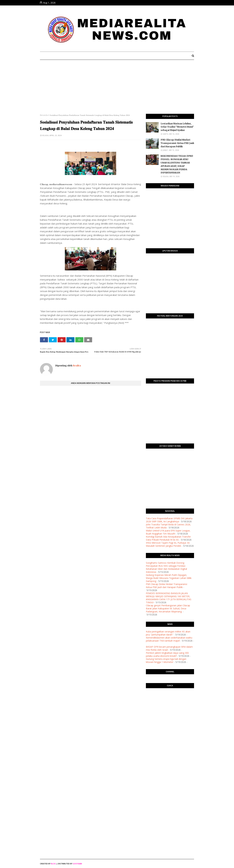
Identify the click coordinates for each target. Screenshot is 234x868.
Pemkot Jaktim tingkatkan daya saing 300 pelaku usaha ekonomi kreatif (167, 654)
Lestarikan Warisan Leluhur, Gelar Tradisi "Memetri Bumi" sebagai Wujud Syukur (177, 127)
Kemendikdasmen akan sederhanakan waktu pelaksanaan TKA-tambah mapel (169, 639)
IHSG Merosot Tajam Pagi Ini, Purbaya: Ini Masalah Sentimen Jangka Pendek (168, 544)
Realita (77, 366)
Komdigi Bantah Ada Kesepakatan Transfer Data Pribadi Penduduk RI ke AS (168, 538)
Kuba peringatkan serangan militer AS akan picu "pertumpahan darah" (168, 633)
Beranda (44, 115)
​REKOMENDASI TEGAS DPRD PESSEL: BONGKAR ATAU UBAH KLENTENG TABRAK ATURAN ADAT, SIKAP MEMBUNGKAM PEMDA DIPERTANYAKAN (177, 164)
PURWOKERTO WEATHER (170, 703)
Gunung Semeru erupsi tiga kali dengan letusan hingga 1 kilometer (166, 660)
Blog (53, 864)
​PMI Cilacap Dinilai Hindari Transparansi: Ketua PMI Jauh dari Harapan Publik (177, 143)
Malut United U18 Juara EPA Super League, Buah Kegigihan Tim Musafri (168, 532)
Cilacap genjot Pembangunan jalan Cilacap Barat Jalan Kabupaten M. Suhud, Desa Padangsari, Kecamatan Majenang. (168, 608)
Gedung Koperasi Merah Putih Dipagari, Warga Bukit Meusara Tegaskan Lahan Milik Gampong (169, 578)
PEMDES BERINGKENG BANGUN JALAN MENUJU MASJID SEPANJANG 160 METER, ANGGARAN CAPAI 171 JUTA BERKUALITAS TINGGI (169, 598)
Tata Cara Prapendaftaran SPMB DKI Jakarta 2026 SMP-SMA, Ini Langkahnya (169, 520)
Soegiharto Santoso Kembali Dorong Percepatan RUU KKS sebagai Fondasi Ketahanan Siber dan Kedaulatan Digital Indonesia (166, 567)
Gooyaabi (77, 864)
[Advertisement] (117, 90)
